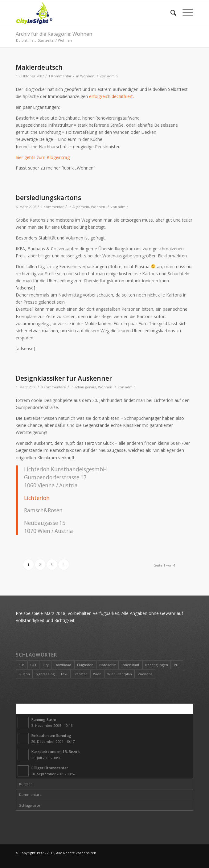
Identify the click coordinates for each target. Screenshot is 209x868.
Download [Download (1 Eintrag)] (63, 665)
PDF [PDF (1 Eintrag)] (177, 665)
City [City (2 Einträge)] (46, 665)
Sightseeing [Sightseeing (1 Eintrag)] (45, 674)
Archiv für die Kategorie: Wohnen (54, 34)
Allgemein (81, 207)
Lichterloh (37, 498)
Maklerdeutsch (39, 67)
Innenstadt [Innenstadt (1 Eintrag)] (131, 665)
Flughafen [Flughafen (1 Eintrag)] (85, 665)
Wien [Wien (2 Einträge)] (97, 674)
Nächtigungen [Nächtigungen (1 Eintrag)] (157, 665)
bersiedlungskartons (48, 198)
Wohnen (87, 76)
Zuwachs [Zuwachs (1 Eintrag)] (145, 674)
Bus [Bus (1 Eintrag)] (21, 665)
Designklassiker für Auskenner (64, 378)
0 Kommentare (53, 387)
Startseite (46, 40)
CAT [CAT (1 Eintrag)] (33, 665)
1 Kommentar (60, 76)
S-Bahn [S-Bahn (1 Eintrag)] (24, 674)
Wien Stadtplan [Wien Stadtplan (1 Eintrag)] (120, 674)
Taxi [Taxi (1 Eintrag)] (64, 674)
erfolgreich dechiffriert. (111, 96)
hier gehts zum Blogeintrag (43, 157)
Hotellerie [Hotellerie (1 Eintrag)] (108, 665)
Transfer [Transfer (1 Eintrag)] (80, 674)
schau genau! (85, 387)
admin (113, 76)
